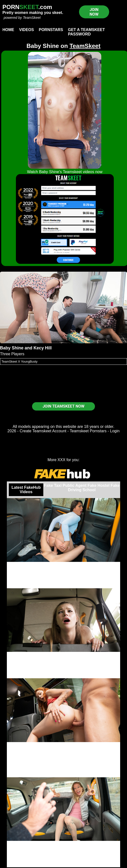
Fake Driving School (94, 488)
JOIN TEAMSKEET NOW (63, 406)
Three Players (12, 354)
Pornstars (51, 30)
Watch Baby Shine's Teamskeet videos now (65, 172)
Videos (26, 30)
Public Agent (75, 485)
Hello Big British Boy (63, 744)
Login (115, 431)
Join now (63, 586)
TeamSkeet (32, 18)
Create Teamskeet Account (43, 431)
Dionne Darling (64, 847)
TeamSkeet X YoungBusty (19, 362)
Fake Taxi (53, 485)
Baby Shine (12, 348)
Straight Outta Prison (63, 564)
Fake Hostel (99, 485)
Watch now (63, 865)
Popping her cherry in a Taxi (63, 654)
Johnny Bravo (64, 749)
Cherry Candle (63, 757)
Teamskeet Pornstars (88, 431)
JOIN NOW (94, 12)
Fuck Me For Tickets (63, 843)
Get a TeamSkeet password (87, 32)
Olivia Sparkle (63, 658)
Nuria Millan (63, 568)
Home (8, 30)
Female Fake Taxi (64, 771)
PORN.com (27, 7)
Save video (63, 676)
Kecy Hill (43, 348)
